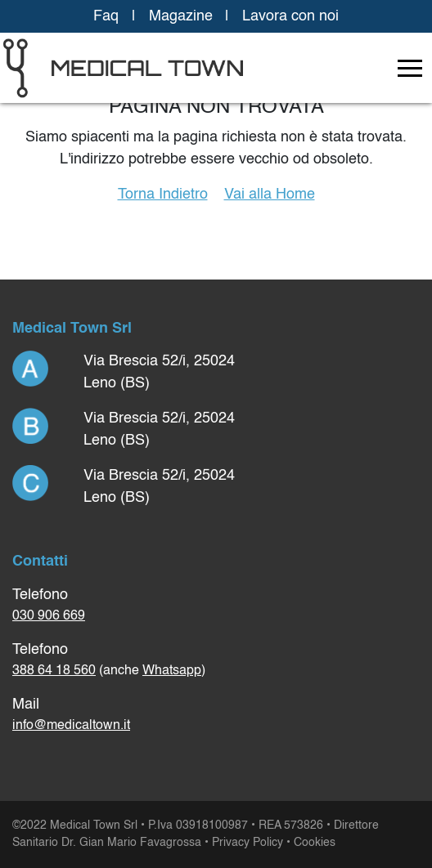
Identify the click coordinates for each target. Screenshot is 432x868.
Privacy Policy (248, 843)
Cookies (315, 843)
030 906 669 (49, 616)
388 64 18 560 (54, 671)
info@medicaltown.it (71, 726)
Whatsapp (172, 671)
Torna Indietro (163, 195)
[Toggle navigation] (410, 68)
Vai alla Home (270, 195)
